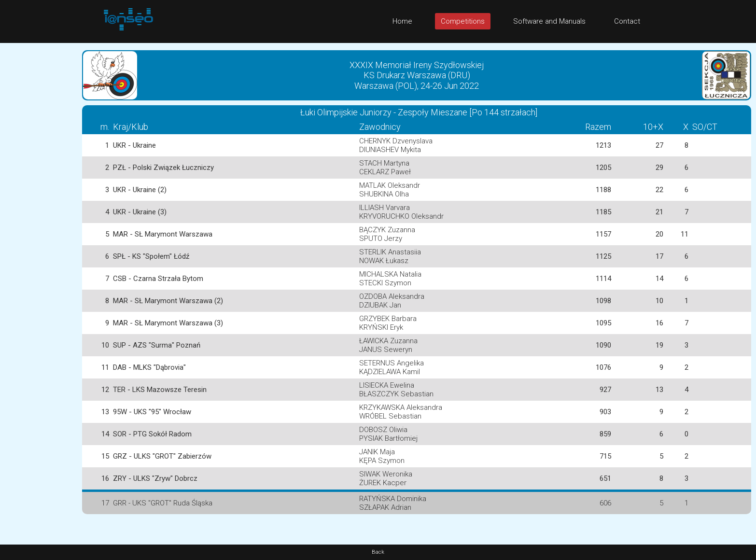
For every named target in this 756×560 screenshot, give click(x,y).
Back (378, 552)
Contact (627, 21)
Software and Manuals (549, 21)
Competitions (463, 21)
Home (402, 21)
